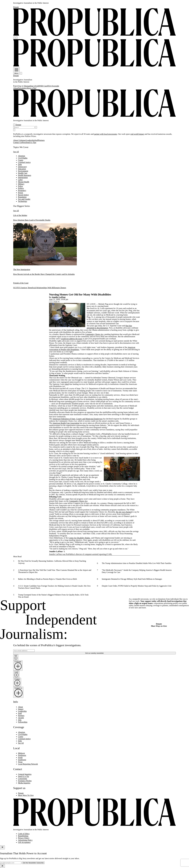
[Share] (50, 302)
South (20, 758)
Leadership (30, 140)
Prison (21, 193)
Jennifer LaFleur (59, 297)
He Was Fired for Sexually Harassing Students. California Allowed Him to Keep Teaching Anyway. (52, 562)
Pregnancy (22, 190)
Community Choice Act (94, 334)
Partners (41, 140)
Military (21, 184)
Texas (20, 762)
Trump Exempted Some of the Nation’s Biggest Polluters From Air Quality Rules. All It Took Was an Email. (53, 596)
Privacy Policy (24, 838)
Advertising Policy (25, 840)
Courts (21, 160)
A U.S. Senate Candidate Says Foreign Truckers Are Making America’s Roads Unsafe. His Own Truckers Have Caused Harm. (54, 587)
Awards (21, 718)
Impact (23, 140)
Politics (21, 188)
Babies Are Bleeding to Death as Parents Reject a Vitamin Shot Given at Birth (47, 579)
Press (24, 142)
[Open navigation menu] (14, 38)
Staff (36, 140)
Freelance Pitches (25, 781)
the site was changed (124, 512)
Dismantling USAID (32, 86)
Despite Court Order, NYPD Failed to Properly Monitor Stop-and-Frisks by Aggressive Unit (137, 586)
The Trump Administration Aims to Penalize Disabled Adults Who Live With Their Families (137, 563)
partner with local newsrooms (106, 134)
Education (22, 169)
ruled (67, 384)
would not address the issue (71, 339)
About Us (17, 140)
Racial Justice (23, 195)
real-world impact (137, 134)
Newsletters (23, 88)
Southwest (22, 760)
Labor (20, 180)
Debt (20, 164)
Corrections (23, 779)
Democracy (23, 167)
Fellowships (23, 722)
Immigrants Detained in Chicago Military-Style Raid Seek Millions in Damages (132, 579)
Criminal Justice (24, 162)
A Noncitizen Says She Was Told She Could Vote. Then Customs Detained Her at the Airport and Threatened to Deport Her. (55, 571)
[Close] (2, 847)
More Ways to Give (159, 626)
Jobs (20, 720)
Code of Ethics (24, 834)
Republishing (23, 836)
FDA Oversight (53, 86)
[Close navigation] (14, 130)
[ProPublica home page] (95, 825)
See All (16, 152)
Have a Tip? (32, 88)
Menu (16, 72)
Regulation (22, 197)
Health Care (23, 173)
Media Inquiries (24, 783)
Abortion (22, 156)
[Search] (17, 38)
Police (20, 186)
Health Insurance (25, 175)
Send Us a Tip (24, 776)
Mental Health (24, 182)
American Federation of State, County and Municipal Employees (78, 419)
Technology (23, 201)
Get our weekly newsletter (94, 653)
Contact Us (18, 142)
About (16, 88)
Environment (23, 171)
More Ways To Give (26, 795)
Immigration (23, 177)
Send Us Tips (31, 142)
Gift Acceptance (24, 842)
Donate (16, 7)
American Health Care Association (66, 423)
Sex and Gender (24, 199)
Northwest (22, 755)
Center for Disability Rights (79, 538)
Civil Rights (23, 158)
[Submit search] (36, 127)
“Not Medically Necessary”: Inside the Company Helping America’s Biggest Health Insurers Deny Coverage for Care (137, 571)
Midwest (21, 753)
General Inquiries (25, 774)
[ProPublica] (95, 35)
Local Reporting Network (28, 764)
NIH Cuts (44, 86)
